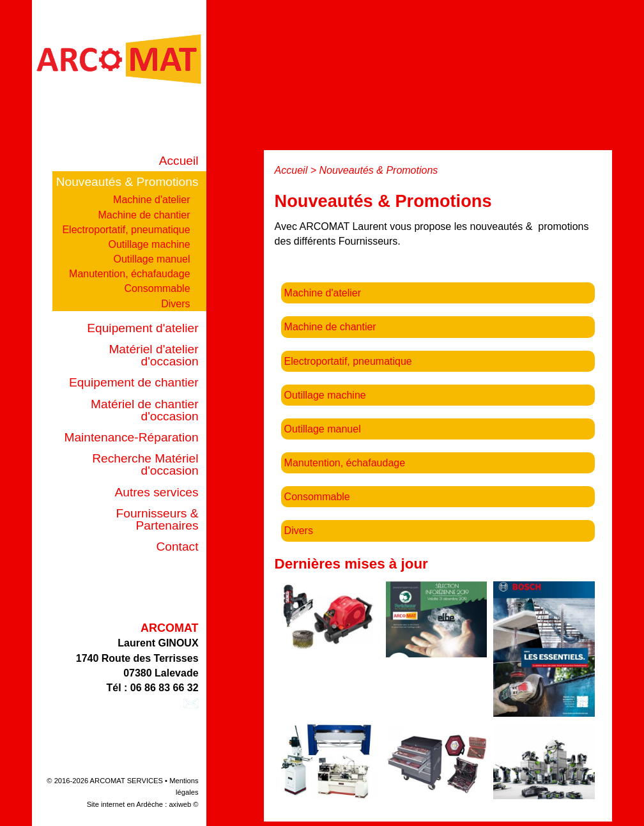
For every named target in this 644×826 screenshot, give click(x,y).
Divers (175, 304)
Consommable (157, 288)
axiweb (180, 804)
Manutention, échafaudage (129, 274)
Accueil (179, 161)
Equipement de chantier (134, 382)
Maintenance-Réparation (131, 437)
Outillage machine (149, 244)
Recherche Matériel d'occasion (145, 464)
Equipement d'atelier (142, 328)
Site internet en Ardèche (125, 804)
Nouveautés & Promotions (127, 182)
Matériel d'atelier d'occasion (153, 355)
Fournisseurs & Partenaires (157, 519)
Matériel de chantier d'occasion (145, 410)
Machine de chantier (144, 215)
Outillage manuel (151, 259)
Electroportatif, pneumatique (126, 230)
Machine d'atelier (151, 200)
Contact (177, 547)
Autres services (156, 492)
